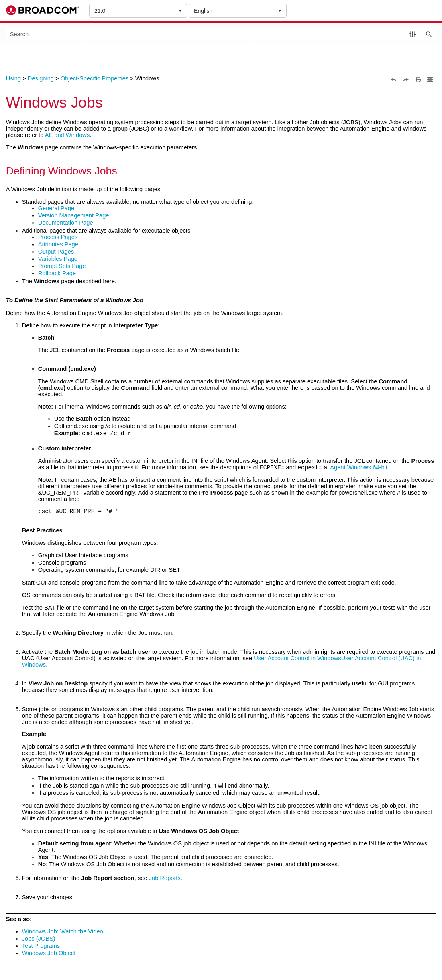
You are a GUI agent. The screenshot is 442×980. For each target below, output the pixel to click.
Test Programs (41, 947)
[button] (412, 34)
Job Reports (165, 879)
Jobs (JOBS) (39, 940)
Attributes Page (58, 244)
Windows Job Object (49, 954)
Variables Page (58, 259)
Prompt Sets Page (62, 266)
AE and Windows (67, 135)
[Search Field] (221, 34)
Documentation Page (66, 223)
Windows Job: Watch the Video (63, 933)
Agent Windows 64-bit (359, 469)
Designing (41, 78)
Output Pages (56, 252)
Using (13, 78)
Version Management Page (74, 215)
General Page (56, 208)
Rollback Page (57, 273)
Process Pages (58, 237)
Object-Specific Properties (95, 78)
